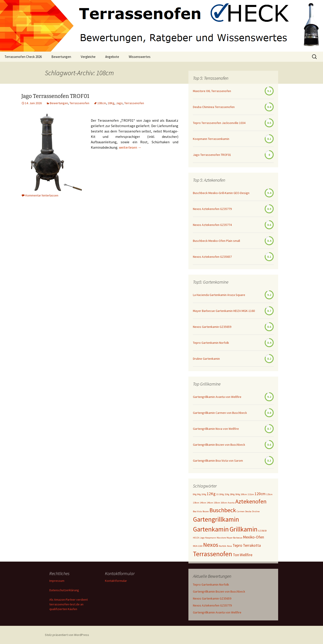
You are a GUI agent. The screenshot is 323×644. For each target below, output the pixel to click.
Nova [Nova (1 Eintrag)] (229, 546)
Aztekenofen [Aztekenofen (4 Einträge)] (251, 501)
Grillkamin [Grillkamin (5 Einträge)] (243, 529)
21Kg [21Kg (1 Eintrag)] (227, 494)
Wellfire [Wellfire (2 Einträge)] (246, 555)
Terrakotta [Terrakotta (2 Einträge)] (252, 545)
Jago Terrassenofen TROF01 (55, 96)
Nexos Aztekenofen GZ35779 (212, 209)
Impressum (57, 581)
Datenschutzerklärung (64, 590)
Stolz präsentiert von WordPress (67, 635)
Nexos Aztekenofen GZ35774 (212, 225)
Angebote (112, 57)
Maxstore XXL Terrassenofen (212, 91)
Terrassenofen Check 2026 (23, 57)
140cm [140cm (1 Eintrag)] (203, 503)
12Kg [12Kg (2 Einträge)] (211, 494)
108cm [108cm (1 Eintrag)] (244, 494)
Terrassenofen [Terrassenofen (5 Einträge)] (213, 554)
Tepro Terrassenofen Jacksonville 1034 (219, 123)
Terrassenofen (79, 103)
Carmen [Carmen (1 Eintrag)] (241, 511)
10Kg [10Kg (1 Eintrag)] (204, 494)
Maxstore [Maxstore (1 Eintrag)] (221, 538)
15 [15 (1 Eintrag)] (217, 494)
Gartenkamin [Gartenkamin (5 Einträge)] (211, 529)
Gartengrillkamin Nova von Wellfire (216, 429)
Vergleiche (88, 57)
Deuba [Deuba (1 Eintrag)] (248, 511)
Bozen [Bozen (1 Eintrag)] (206, 511)
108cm (102, 103)
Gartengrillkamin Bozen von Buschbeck (219, 445)
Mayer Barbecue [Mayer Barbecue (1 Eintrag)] (234, 538)
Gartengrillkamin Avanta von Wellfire (217, 397)
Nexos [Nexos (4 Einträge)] (211, 545)
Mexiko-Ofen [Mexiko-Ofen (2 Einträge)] (253, 537)
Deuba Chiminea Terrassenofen (214, 107)
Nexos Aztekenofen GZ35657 (212, 257)
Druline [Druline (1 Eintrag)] (256, 511)
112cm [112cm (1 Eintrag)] (251, 494)
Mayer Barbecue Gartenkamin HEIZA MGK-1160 (224, 311)
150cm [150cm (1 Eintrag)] (217, 503)
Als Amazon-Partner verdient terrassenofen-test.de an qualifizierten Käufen (69, 604)
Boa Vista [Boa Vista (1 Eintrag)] (197, 511)
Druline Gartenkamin (206, 359)
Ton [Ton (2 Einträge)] (236, 555)
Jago (119, 103)
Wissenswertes (140, 57)
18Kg (111, 103)
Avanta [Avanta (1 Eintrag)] (231, 503)
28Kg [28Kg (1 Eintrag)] (232, 494)
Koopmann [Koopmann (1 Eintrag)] (211, 538)
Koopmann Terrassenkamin (211, 139)
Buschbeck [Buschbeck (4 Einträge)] (223, 510)
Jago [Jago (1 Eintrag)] (202, 538)
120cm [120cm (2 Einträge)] (260, 494)
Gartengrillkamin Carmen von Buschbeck (220, 413)
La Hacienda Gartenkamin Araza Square (219, 295)
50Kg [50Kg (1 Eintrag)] (238, 494)
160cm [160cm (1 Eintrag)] (224, 503)
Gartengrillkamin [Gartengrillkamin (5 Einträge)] (216, 519)
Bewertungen (61, 57)
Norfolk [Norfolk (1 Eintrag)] (223, 546)
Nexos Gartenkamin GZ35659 (212, 327)
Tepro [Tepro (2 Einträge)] (237, 545)
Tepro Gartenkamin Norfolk (211, 343)
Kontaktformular (116, 581)
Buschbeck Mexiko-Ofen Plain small (216, 241)
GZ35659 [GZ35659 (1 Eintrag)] (262, 531)
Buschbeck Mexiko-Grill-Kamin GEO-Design (221, 193)
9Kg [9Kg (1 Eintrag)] (199, 494)
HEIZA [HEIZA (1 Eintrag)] (196, 538)
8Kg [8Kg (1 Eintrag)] (195, 494)
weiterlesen (130, 147)
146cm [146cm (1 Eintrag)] (210, 503)
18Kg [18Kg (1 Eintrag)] (222, 494)
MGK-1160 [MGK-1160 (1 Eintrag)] (198, 546)
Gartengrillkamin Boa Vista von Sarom (218, 461)
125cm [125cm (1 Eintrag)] (269, 494)
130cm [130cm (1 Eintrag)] (196, 503)
